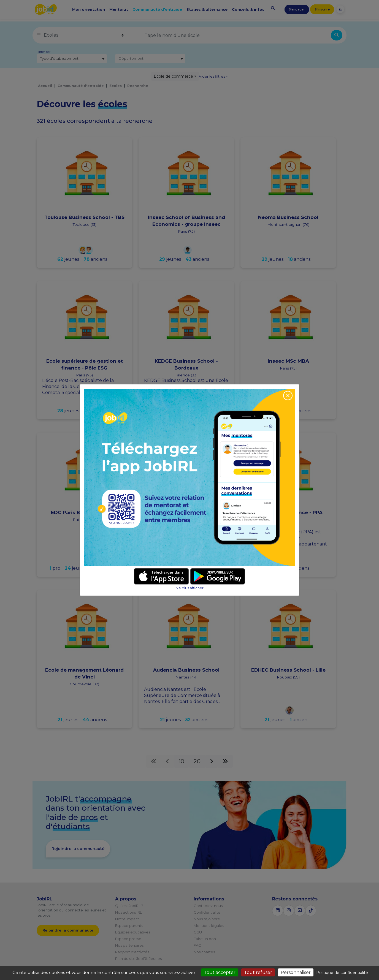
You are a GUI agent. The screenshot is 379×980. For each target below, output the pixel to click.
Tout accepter (220, 972)
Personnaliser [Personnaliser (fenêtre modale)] (296, 972)
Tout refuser (258, 972)
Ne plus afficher (190, 588)
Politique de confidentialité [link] (342, 973)
